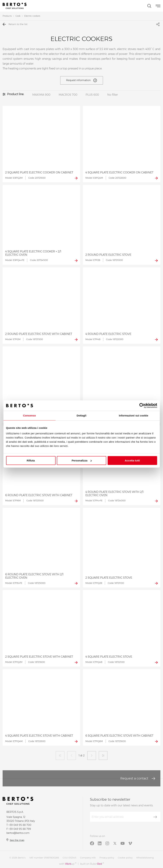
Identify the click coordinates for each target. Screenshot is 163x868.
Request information (81, 80)
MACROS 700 (68, 95)
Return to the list (15, 24)
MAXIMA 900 (41, 95)
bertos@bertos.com (18, 833)
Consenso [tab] (29, 416)
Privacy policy (107, 858)
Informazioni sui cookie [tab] (134, 416)
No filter (113, 95)
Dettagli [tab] (82, 416)
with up (68, 864)
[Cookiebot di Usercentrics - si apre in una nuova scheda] (142, 406)
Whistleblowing (145, 858)
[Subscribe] (155, 817)
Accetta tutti (132, 460)
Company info (88, 858)
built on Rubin (92, 864)
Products (7, 16)
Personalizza (82, 460)
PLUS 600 (92, 95)
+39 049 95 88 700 (20, 825)
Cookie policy (125, 858)
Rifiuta (31, 460)
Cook (18, 16)
